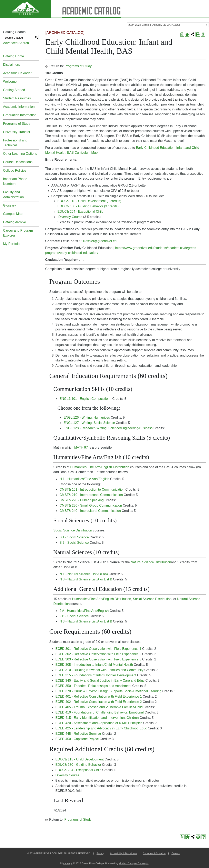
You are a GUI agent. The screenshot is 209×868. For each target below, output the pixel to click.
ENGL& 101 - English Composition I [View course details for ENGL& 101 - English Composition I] (85, 399)
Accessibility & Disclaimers (123, 853)
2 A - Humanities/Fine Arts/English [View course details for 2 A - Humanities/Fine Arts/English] (84, 611)
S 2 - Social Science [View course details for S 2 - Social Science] (74, 543)
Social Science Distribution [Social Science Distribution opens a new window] (73, 530)
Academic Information (19, 107)
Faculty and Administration (13, 195)
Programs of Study (17, 124)
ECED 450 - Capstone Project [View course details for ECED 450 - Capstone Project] (77, 739)
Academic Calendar (17, 73)
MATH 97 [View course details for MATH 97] (81, 447)
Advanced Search (16, 43)
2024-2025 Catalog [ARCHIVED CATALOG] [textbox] (154, 25)
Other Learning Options (20, 154)
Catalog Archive (14, 222)
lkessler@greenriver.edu (101, 241)
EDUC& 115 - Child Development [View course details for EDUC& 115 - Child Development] (79, 759)
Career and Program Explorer (18, 233)
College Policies (15, 171)
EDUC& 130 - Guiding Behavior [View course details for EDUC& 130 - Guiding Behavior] (78, 765)
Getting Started (14, 90)
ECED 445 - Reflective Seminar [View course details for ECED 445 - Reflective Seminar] (78, 734)
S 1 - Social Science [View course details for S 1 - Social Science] (74, 537)
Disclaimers (12, 65)
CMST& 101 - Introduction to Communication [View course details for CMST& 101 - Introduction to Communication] (92, 490)
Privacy (100, 853)
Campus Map (13, 214)
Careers (176, 853)
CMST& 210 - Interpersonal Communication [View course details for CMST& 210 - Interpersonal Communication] (91, 495)
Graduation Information (20, 115)
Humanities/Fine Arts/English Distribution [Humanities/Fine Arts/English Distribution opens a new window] (100, 467)
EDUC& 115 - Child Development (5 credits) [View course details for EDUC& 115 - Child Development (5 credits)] (89, 201)
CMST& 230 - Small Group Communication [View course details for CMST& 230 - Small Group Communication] (91, 505)
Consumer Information (154, 853)
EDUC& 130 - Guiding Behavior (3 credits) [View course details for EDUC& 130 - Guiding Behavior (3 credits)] (88, 206)
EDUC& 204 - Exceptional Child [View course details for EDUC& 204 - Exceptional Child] (80, 212)
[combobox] (168, 25)
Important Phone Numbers (15, 181)
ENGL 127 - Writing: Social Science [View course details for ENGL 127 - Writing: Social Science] (89, 423)
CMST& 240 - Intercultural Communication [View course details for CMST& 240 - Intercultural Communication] (90, 511)
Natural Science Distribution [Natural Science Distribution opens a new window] (151, 562)
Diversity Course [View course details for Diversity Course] (70, 217)
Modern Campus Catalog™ (134, 864)
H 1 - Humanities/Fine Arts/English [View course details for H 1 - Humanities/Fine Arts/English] (84, 479)
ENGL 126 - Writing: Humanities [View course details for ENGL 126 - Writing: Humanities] (87, 417)
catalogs (68, 864)
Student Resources (17, 98)
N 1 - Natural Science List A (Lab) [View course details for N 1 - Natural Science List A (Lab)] (84, 574)
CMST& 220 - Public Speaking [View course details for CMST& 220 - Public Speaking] (81, 500)
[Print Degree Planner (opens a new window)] (182, 34)
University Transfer (17, 132)
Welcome (10, 82)
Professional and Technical (15, 143)
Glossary (9, 205)
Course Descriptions (18, 162)
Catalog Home (13, 56)
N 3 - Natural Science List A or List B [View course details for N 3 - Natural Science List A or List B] (86, 579)
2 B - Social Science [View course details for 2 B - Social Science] (74, 616)
